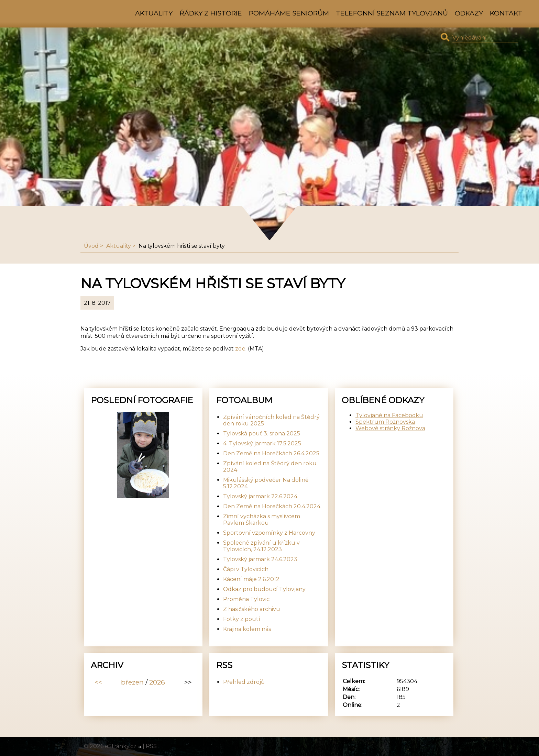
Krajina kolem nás (247, 629)
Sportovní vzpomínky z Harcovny (269, 533)
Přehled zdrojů (244, 682)
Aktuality (154, 13)
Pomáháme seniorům (289, 13)
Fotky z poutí (242, 619)
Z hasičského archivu (252, 609)
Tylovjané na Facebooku (389, 415)
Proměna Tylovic (246, 599)
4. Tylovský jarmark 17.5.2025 (262, 443)
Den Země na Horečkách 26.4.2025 (271, 453)
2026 (157, 682)
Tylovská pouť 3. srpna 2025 (262, 433)
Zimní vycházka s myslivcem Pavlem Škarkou (262, 520)
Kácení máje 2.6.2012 (251, 579)
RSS (151, 746)
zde (240, 349)
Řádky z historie (211, 13)
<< (98, 682)
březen (132, 682)
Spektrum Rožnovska (385, 422)
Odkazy (469, 13)
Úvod (91, 246)
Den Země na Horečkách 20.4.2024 (272, 506)
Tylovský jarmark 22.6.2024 (260, 496)
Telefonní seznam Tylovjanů (392, 13)
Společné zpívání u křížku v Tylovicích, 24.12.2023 (261, 546)
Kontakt (506, 13)
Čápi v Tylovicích (246, 569)
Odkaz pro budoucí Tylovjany (264, 589)
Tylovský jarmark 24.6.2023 (260, 559)
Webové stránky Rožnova (390, 428)
